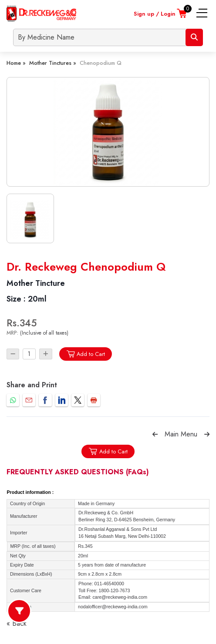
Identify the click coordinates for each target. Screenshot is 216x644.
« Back (17, 623)
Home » (16, 63)
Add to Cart (86, 354)
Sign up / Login (155, 14)
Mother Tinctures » (53, 63)
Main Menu (181, 434)
